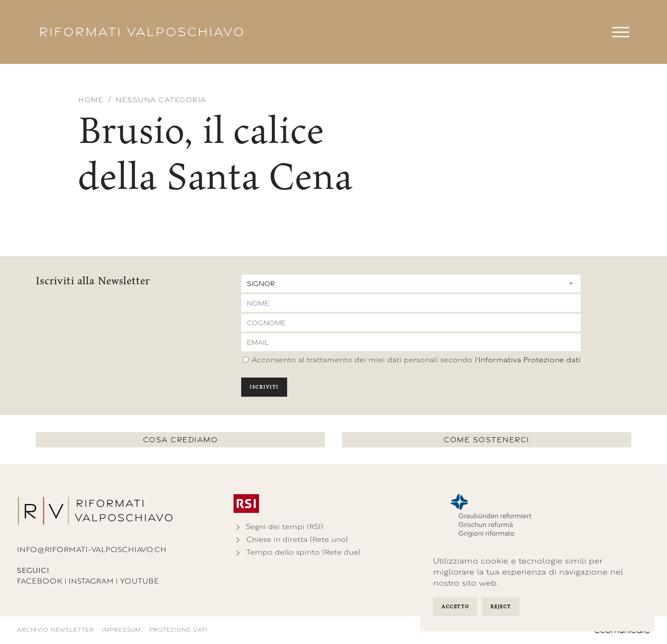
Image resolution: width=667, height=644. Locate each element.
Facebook (40, 581)
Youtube (139, 581)
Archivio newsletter (55, 630)
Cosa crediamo (181, 440)
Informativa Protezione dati (530, 359)
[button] (621, 32)
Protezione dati (178, 630)
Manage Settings (535, 608)
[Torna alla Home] (142, 32)
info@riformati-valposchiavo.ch (92, 549)
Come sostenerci (487, 440)
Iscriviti (264, 387)
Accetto (455, 607)
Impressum (121, 630)
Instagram (91, 581)
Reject (501, 607)
